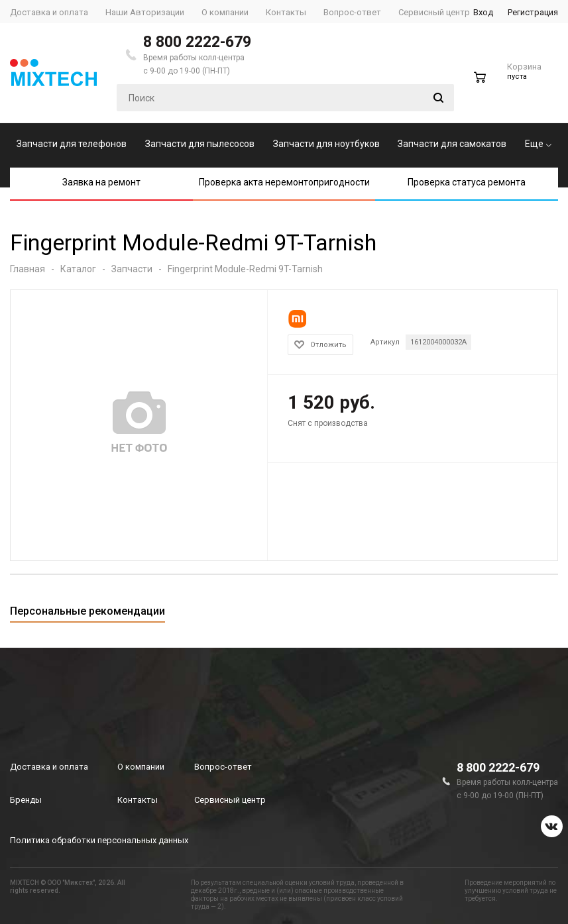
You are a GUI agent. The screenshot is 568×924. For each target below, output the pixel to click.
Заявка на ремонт (101, 182)
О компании (141, 767)
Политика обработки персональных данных (99, 840)
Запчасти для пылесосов (200, 144)
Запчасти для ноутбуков (326, 144)
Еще (538, 144)
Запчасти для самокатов (452, 144)
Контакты (138, 800)
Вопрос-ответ (223, 767)
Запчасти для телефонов (72, 144)
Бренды (26, 800)
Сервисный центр (230, 800)
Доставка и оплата (49, 767)
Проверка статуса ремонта (467, 182)
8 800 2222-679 (197, 42)
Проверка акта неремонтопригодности (284, 182)
